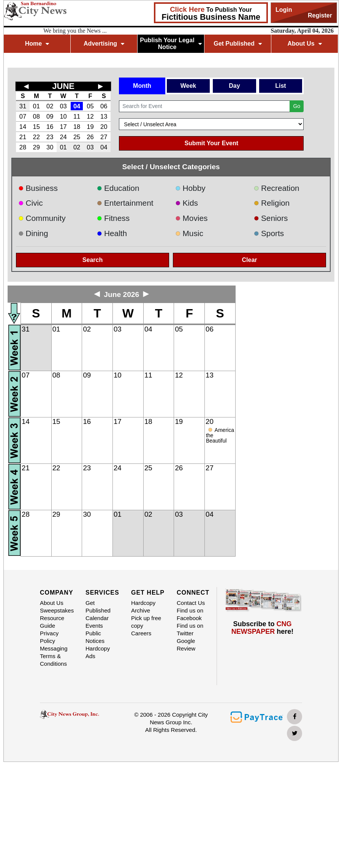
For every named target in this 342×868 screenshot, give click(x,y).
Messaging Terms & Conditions (54, 656)
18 (77, 127)
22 (36, 137)
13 (104, 116)
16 (50, 127)
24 (63, 137)
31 (23, 106)
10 (63, 116)
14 (23, 127)
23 (50, 137)
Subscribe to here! (263, 628)
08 (36, 116)
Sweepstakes (57, 610)
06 (104, 106)
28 (23, 147)
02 (50, 106)
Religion (272, 203)
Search (93, 260)
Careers (141, 633)
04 (77, 106)
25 (77, 137)
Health (112, 233)
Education (118, 188)
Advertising (104, 44)
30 (50, 147)
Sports (269, 233)
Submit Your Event (211, 143)
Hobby (190, 188)
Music (189, 233)
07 (23, 116)
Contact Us (191, 603)
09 (50, 116)
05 (90, 106)
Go (297, 106)
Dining (33, 233)
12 (90, 116)
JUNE (63, 86)
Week (188, 86)
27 (104, 137)
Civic (31, 203)
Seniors (271, 218)
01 (36, 106)
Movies (191, 218)
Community (42, 218)
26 (90, 137)
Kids (187, 203)
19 (90, 127)
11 (77, 116)
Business (38, 188)
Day (234, 86)
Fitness (113, 218)
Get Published (238, 44)
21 (23, 137)
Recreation (277, 188)
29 (36, 147)
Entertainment (125, 203)
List (280, 86)
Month (142, 86)
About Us (304, 44)
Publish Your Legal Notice (171, 44)
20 (104, 127)
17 (63, 127)
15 (36, 127)
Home (37, 44)
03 (63, 106)
